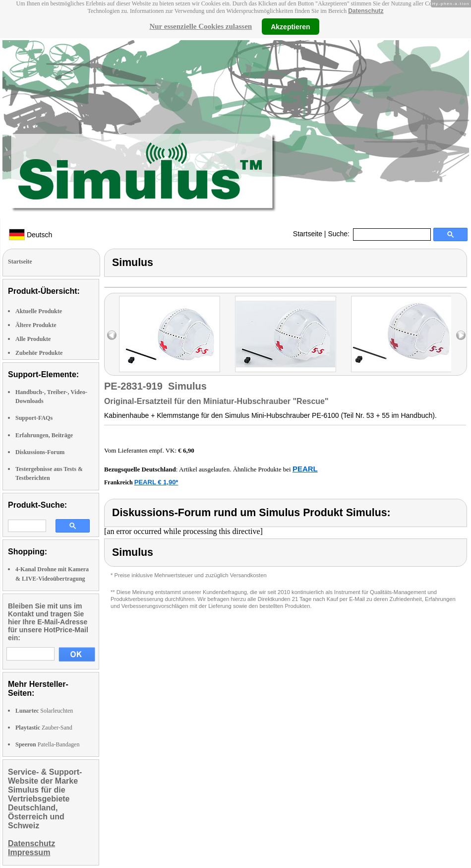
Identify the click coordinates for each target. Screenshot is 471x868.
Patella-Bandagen (47, 744)
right (461, 335)
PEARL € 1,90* (156, 482)
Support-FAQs (34, 418)
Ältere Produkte (36, 325)
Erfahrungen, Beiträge (44, 435)
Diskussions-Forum (40, 452)
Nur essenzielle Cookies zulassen (201, 26)
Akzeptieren (290, 26)
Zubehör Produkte (39, 353)
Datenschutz (366, 11)
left (112, 335)
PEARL (305, 469)
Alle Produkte (33, 339)
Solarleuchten (44, 711)
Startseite (308, 234)
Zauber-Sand (44, 728)
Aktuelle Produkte (39, 311)
